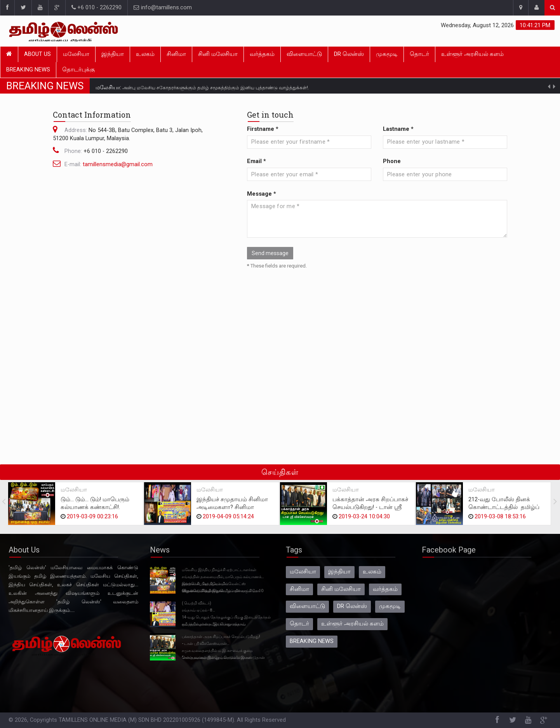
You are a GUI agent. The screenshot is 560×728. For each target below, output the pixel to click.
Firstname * (263, 129)
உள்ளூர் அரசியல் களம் (472, 54)
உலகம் (145, 54)
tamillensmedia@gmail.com (118, 164)
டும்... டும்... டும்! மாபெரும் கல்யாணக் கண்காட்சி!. (95, 503)
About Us (37, 54)
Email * (257, 161)
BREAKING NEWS (28, 70)
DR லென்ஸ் (349, 54)
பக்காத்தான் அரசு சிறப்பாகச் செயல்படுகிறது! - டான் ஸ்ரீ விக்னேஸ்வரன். (370, 507)
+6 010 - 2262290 (97, 8)
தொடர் (419, 54)
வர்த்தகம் (262, 54)
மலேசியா (76, 54)
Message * (262, 194)
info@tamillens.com (163, 8)
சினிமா (176, 54)
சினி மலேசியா (218, 54)
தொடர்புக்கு (78, 70)
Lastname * (398, 129)
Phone (392, 161)
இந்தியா (113, 54)
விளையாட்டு (304, 54)
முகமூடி (387, 54)
